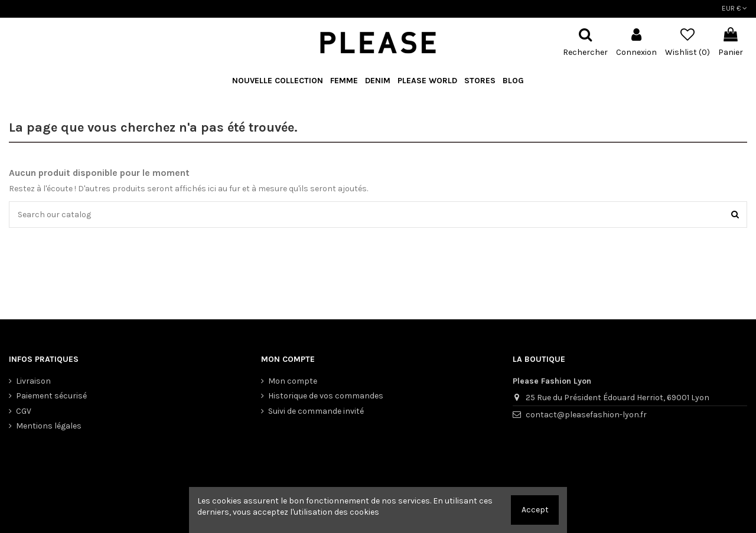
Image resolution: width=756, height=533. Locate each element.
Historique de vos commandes (326, 396)
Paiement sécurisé (51, 396)
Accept (535, 510)
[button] (427, 81)
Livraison (33, 381)
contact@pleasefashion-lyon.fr (586, 415)
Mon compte (293, 381)
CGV (24, 411)
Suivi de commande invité (316, 411)
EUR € (734, 8)
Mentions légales (49, 426)
